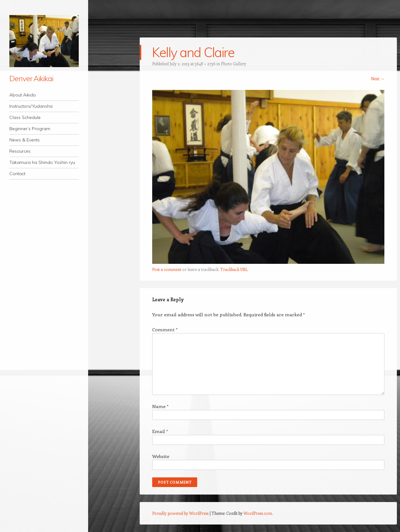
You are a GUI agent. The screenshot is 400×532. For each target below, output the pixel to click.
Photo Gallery (234, 64)
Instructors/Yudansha (31, 106)
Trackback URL (234, 269)
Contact (17, 174)
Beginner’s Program (30, 129)
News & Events (25, 140)
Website (161, 456)
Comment (165, 329)
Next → (378, 79)
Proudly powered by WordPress (180, 513)
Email (160, 431)
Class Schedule (25, 117)
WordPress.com (258, 513)
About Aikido (23, 95)
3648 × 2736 (205, 64)
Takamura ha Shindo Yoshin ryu (42, 162)
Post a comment (167, 269)
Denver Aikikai (31, 78)
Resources (20, 151)
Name (160, 406)
